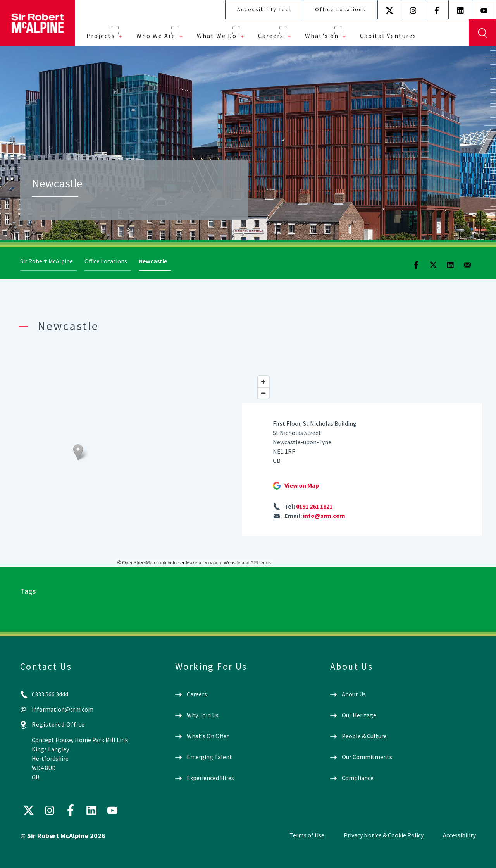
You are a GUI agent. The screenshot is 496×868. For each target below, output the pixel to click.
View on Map (302, 485)
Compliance (358, 778)
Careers (271, 36)
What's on (322, 36)
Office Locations (340, 9)
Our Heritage (359, 715)
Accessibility (459, 835)
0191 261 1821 (314, 506)
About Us (354, 694)
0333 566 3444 (50, 694)
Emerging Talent (209, 757)
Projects (101, 36)
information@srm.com (63, 709)
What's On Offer (208, 736)
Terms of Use (307, 835)
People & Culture (364, 736)
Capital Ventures (388, 36)
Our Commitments (367, 757)
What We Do (217, 36)
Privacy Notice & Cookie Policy (384, 835)
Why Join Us (203, 715)
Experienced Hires (210, 778)
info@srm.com (324, 516)
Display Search (482, 33)
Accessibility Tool (264, 9)
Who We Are (156, 36)
